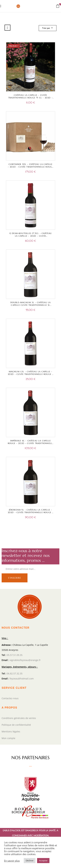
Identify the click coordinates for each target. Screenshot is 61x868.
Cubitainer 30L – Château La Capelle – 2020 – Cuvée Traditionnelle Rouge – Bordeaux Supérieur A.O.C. (31, 167)
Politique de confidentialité (16, 725)
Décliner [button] (30, 860)
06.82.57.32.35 (15, 673)
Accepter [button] (43, 860)
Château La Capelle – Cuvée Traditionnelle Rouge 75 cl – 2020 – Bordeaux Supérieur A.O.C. (30, 98)
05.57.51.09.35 (15, 655)
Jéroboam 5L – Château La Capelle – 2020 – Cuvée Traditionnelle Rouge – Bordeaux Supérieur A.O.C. (31, 512)
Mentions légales (11, 731)
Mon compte (8, 738)
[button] (58, 6)
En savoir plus (12, 861)
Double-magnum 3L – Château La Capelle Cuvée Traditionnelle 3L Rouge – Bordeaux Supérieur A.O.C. (30, 305)
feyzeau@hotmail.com (22, 679)
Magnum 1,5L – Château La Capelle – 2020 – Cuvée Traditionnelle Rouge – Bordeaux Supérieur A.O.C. (31, 374)
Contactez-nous (10, 698)
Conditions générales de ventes (19, 718)
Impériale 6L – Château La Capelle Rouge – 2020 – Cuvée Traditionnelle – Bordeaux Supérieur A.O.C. (31, 443)
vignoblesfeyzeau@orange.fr (25, 660)
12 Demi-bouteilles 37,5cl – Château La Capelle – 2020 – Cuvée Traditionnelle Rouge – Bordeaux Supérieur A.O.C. (31, 237)
